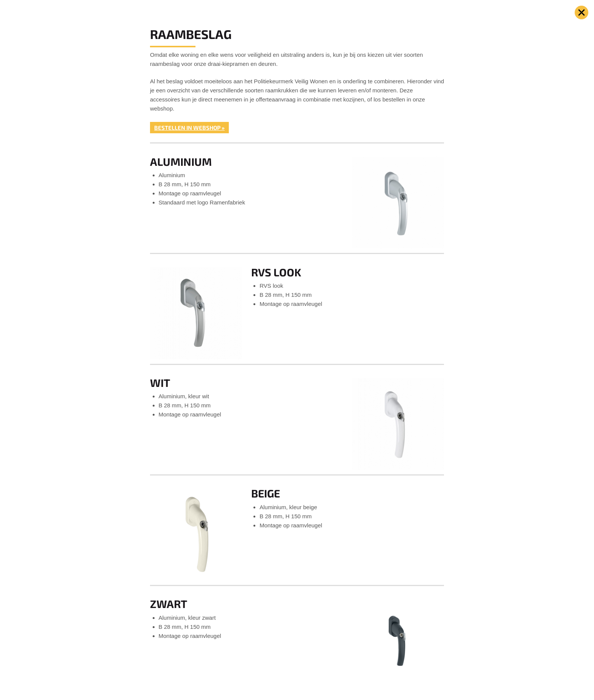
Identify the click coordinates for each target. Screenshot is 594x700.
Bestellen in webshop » (189, 128)
